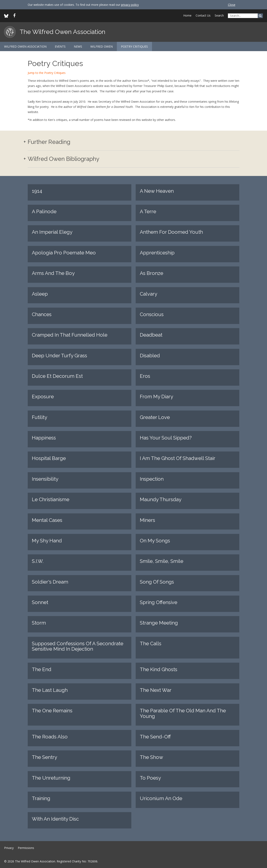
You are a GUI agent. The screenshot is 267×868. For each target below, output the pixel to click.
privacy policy (130, 5)
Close (232, 5)
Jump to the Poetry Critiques (47, 73)
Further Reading (49, 142)
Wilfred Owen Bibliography (63, 159)
